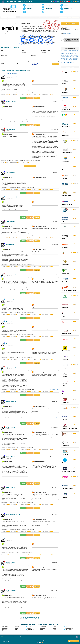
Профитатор (70, 358)
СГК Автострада (70, 263)
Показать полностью (36, 117)
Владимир (69, 52)
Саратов (71, 55)
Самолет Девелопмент (70, 280)
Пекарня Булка (70, 444)
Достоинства (4, 56)
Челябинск (63, 54)
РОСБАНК (70, 315)
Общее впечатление (46, 50)
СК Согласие (70, 246)
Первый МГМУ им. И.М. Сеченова (70, 427)
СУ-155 (70, 185)
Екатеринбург (43, 627)
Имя (2, 50)
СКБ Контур (70, 237)
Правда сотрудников (7, 637)
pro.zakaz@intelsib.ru (67, 34)
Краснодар (76, 55)
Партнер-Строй (70, 452)
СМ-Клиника (70, 228)
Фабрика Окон (70, 134)
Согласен (23, 98)
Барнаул (77, 57)
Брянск (67, 59)
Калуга (16, 628)
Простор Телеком (70, 366)
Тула (16, 631)
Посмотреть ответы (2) (30, 166)
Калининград (75, 58)
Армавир (75, 59)
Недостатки (34, 56)
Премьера (70, 375)
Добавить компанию (73, 641)
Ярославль (63, 57)
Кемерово (66, 61)
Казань (73, 52)
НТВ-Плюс (70, 496)
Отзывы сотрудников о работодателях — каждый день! (19, 2)
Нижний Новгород (69, 628)
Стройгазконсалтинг (70, 194)
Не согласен (30, 98)
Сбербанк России (70, 272)
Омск (68, 55)
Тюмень (29, 631)
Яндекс (70, 73)
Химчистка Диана (70, 125)
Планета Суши (70, 401)
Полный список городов (40, 633)
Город (2, 63)
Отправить (56, 64)
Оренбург (71, 59)
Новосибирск (64, 52)
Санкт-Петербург (64, 51)
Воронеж (71, 54)
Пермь (76, 52)
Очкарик (70, 461)
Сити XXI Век (70, 254)
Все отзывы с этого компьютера (54, 92)
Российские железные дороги (70, 289)
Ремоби (70, 323)
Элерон (70, 99)
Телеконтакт (70, 168)
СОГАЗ (70, 220)
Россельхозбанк (70, 297)
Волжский (67, 62)
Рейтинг (70, 17)
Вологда (70, 58)
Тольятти (68, 57)
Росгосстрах (70, 306)
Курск (67, 58)
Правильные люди (70, 392)
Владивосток (5, 627)
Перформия (70, 418)
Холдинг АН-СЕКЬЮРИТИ (70, 116)
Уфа (65, 55)
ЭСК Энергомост (70, 91)
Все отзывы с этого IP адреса (54, 212)
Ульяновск (63, 58)
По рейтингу (14, 73)
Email (17, 63)
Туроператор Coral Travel (70, 159)
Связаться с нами (6, 642)
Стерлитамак (72, 61)
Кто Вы (23, 50)
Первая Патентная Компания (70, 435)
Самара (75, 54)
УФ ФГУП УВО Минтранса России (70, 142)
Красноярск (43, 628)
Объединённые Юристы (70, 487)
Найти (18, 17)
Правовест (70, 384)
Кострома (63, 59)
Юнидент (70, 82)
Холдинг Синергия (70, 108)
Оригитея (70, 478)
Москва (70, 51)
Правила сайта (76, 17)
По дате (9, 73)
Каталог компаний (63, 17)
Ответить (37, 98)
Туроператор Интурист (70, 151)
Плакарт (70, 409)
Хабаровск (55, 631)
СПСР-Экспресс (70, 211)
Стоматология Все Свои (70, 203)
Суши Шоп (70, 177)
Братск (62, 61)
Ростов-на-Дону (75, 51)
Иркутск (67, 54)
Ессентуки (63, 62)
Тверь (3, 631)
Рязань (62, 55)
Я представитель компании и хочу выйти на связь (72, 40)
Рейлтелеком (70, 340)
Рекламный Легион (70, 332)
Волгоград (72, 57)
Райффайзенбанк (70, 349)
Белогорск (72, 62)
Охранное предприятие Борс (70, 470)
